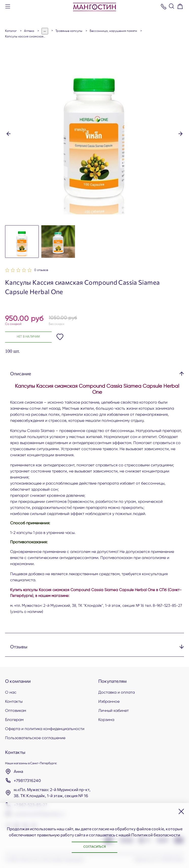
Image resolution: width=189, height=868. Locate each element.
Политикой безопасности (156, 834)
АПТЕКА (29, 31)
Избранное (109, 702)
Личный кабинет (114, 711)
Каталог (11, 31)
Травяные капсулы (69, 31)
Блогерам (14, 720)
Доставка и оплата (117, 693)
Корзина (106, 720)
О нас (11, 693)
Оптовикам (16, 711)
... (45, 31)
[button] (8, 133)
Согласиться (94, 847)
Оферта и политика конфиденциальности (45, 729)
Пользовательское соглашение (35, 738)
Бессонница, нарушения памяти (113, 31)
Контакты (14, 702)
